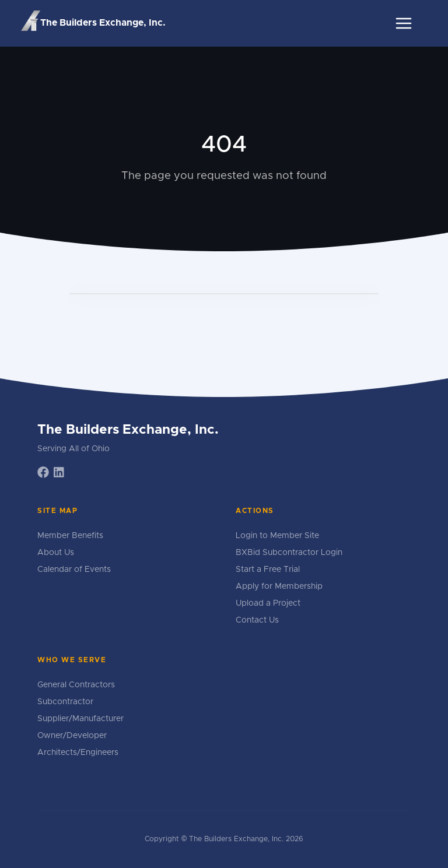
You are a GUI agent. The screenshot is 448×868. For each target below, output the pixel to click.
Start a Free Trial (268, 570)
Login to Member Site (277, 536)
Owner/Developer (72, 736)
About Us (56, 553)
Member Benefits (70, 536)
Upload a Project (268, 603)
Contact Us (257, 620)
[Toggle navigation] (404, 23)
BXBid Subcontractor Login (289, 553)
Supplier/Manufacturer (80, 719)
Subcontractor (65, 702)
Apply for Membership (279, 586)
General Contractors (76, 685)
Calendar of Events (74, 570)
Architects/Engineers (78, 753)
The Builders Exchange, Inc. (93, 22)
